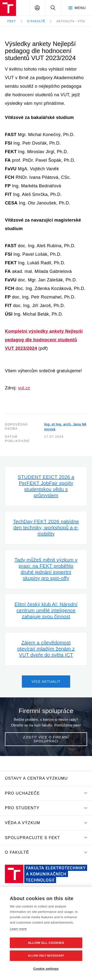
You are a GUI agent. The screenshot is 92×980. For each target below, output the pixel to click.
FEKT (12, 21)
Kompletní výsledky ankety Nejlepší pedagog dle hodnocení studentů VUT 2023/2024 (44, 340)
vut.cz (24, 388)
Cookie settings (46, 969)
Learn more (18, 929)
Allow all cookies (46, 943)
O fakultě (36, 21)
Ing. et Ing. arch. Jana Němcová (65, 427)
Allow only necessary (46, 956)
